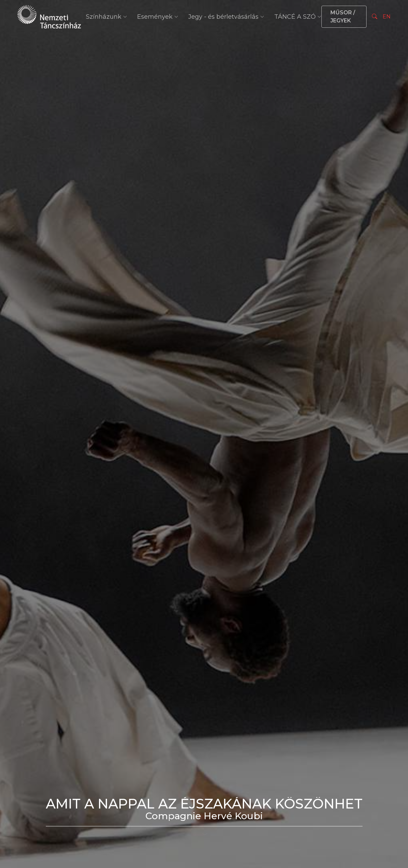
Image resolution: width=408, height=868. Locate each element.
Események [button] (158, 17)
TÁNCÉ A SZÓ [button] (298, 17)
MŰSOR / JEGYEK (343, 17)
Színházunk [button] (107, 17)
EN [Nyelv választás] (387, 17)
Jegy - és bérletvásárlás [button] (226, 17)
